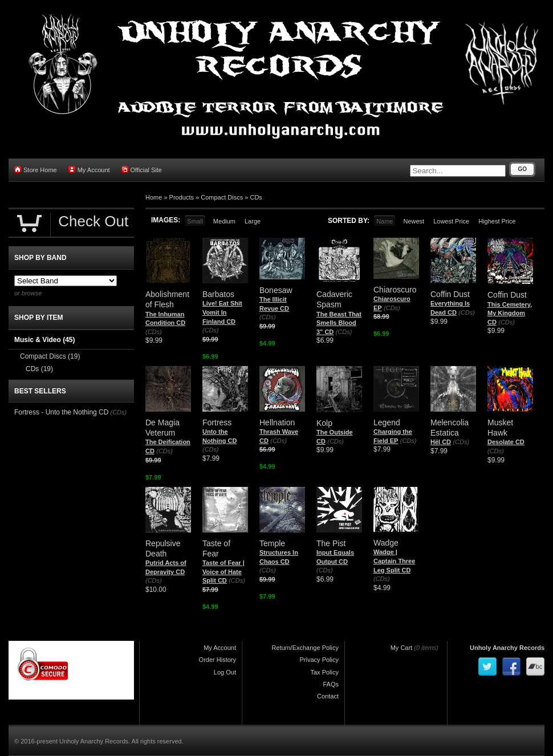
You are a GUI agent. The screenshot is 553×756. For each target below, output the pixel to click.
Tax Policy (324, 672)
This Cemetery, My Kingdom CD (510, 313)
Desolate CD (506, 442)
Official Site (142, 170)
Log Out (225, 672)
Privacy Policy (319, 660)
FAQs (331, 684)
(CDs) (154, 332)
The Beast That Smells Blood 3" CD (339, 323)
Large (253, 221)
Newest (414, 221)
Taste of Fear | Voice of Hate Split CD (223, 572)
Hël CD (441, 442)
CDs (256, 197)
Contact (328, 696)
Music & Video (44, 340)
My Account (89, 170)
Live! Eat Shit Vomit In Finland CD (222, 312)
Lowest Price (451, 221)
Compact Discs (222, 197)
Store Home (36, 170)
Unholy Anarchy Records (507, 648)
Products (182, 197)
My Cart (402, 648)
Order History (217, 660)
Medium (224, 221)
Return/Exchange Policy (305, 648)
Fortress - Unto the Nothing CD (61, 412)
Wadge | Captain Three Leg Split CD (394, 561)
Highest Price (497, 221)
